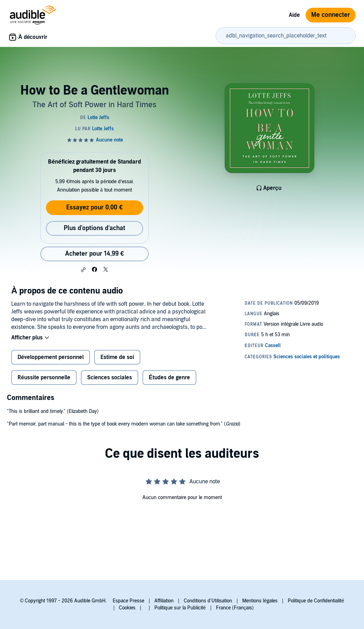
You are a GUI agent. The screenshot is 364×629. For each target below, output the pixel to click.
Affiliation (164, 601)
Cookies (127, 608)
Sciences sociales (110, 378)
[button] (83, 270)
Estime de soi (117, 357)
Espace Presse (128, 601)
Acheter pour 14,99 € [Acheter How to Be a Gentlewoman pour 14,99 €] (94, 254)
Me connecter (331, 15)
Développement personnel (51, 357)
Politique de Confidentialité (316, 601)
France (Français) (235, 608)
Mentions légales (260, 601)
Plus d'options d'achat (94, 228)
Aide (294, 15)
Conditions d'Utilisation (208, 601)
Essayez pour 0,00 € (94, 208)
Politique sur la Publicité (180, 608)
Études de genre (169, 378)
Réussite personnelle (44, 378)
